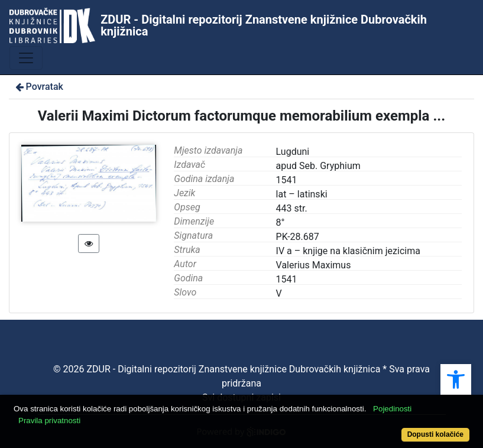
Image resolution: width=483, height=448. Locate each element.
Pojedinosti (392, 409)
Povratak (38, 87)
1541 (287, 279)
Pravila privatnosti (49, 421)
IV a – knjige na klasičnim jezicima (348, 251)
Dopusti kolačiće (435, 434)
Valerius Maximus (314, 265)
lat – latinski (302, 194)
